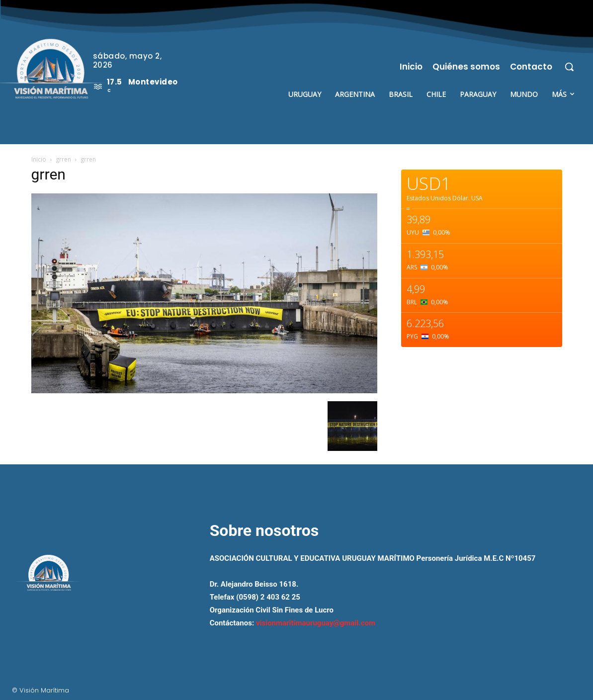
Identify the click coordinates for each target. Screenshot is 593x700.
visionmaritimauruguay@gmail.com (316, 623)
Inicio (39, 159)
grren (63, 159)
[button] (569, 67)
